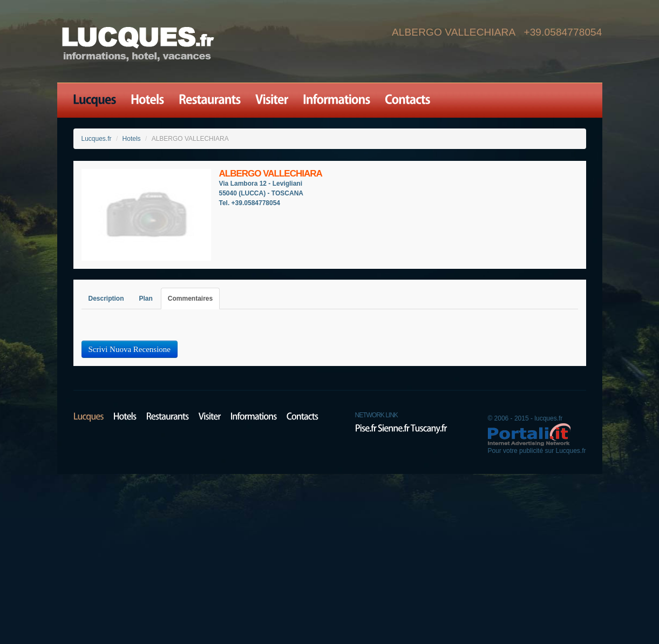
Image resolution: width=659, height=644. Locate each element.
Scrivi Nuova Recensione (130, 349)
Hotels (132, 139)
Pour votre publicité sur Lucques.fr (536, 451)
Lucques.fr (97, 139)
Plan (146, 299)
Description (106, 299)
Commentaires (190, 299)
